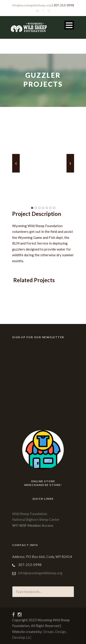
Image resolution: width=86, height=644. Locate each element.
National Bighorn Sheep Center (36, 519)
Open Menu (69, 25)
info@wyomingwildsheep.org (32, 5)
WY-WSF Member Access (33, 525)
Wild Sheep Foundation (30, 514)
